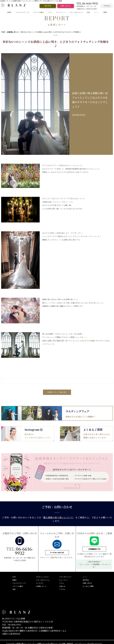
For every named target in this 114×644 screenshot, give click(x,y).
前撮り (15, 580)
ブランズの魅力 (18, 586)
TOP (3, 32)
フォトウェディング (19, 583)
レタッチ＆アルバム (43, 580)
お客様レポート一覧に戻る (57, 392)
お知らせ (62, 586)
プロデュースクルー (43, 577)
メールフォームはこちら (57, 553)
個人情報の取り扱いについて (58, 517)
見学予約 (48, 6)
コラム (61, 583)
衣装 (14, 589)
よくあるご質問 (88, 586)
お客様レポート (13, 32)
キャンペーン (64, 580)
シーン (85, 577)
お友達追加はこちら (94, 549)
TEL (87, 3)
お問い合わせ (65, 6)
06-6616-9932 (24, 551)
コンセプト (40, 583)
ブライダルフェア (65, 577)
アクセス (107, 6)
